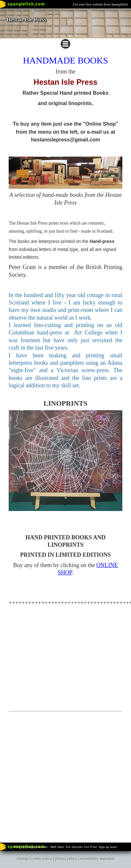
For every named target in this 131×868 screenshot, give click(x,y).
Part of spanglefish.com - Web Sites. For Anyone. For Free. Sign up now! (65, 847)
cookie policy (42, 859)
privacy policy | (67, 859)
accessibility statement (97, 859)
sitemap (23, 859)
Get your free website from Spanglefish (100, 4)
